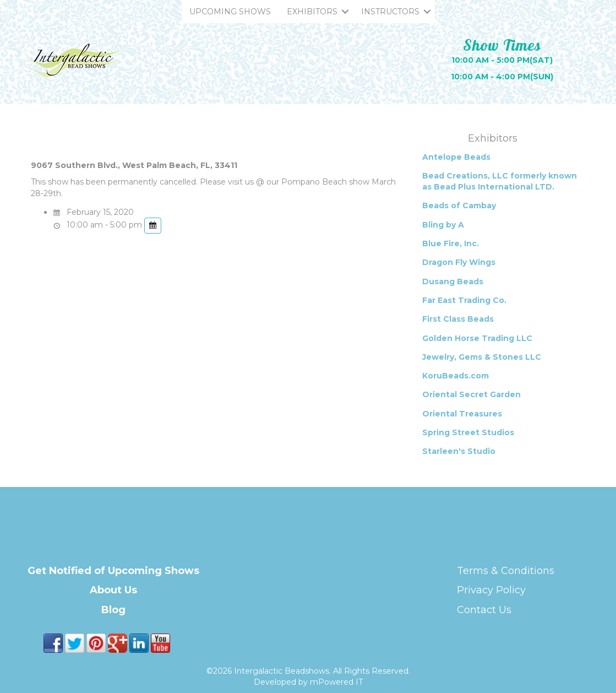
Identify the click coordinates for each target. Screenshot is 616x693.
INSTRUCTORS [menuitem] (390, 12)
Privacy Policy (491, 590)
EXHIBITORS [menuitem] (312, 12)
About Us (113, 590)
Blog (113, 610)
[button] (345, 12)
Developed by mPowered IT (308, 682)
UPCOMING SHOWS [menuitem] (230, 12)
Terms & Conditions (506, 571)
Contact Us (484, 610)
